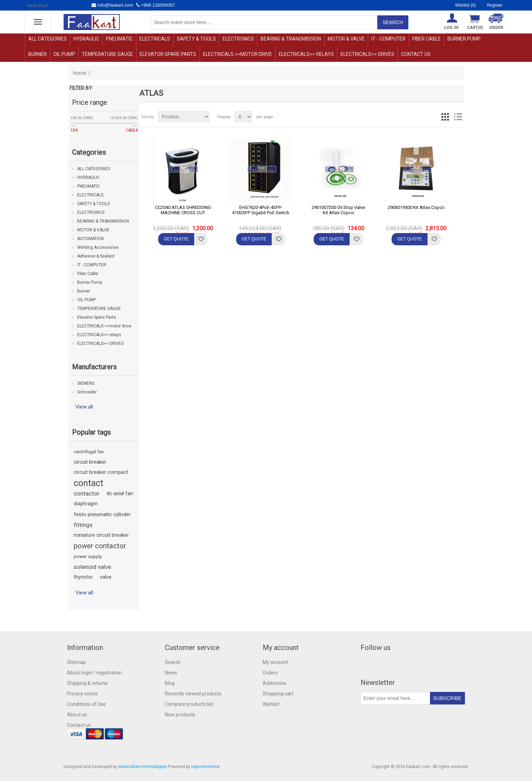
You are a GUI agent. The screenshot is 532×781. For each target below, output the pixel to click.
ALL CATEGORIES (48, 39)
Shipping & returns (87, 683)
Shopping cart (278, 694)
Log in (451, 27)
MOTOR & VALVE (346, 39)
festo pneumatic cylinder (102, 514)
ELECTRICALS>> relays (306, 54)
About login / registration (94, 673)
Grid (445, 117)
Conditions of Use (86, 704)
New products (180, 715)
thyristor (83, 577)
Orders (270, 673)
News (171, 673)
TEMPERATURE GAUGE (107, 54)
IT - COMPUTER (388, 39)
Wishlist (271, 704)
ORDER (496, 27)
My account (275, 662)
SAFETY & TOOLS (196, 39)
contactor (87, 493)
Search (173, 662)
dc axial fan (120, 493)
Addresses (275, 683)
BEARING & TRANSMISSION (291, 39)
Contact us (416, 54)
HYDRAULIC (86, 39)
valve (106, 577)
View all (84, 407)
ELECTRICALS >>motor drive (238, 54)
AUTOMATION (90, 239)
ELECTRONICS (238, 39)
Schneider (87, 392)
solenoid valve (92, 567)
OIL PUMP (64, 54)
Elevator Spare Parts (168, 54)
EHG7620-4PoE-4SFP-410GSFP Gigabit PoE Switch (261, 210)
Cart (475, 27)
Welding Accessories (98, 247)
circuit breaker (90, 462)
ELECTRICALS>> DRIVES (367, 54)
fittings (83, 525)
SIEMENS (86, 383)
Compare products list (189, 704)
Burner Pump (464, 39)
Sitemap (76, 662)
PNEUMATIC (119, 39)
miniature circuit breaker (101, 535)
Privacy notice (82, 694)
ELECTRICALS (155, 39)
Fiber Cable (427, 39)
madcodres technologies (143, 767)
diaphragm (86, 504)
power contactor (100, 546)
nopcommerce (205, 767)
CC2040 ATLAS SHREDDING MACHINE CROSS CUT (183, 210)
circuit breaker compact (101, 472)
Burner (38, 54)
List (458, 117)
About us (77, 715)
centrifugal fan (89, 451)
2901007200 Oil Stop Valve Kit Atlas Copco (338, 210)
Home (80, 73)
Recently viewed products (193, 694)
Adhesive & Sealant (96, 256)
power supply (88, 556)
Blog (170, 683)
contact (89, 483)
